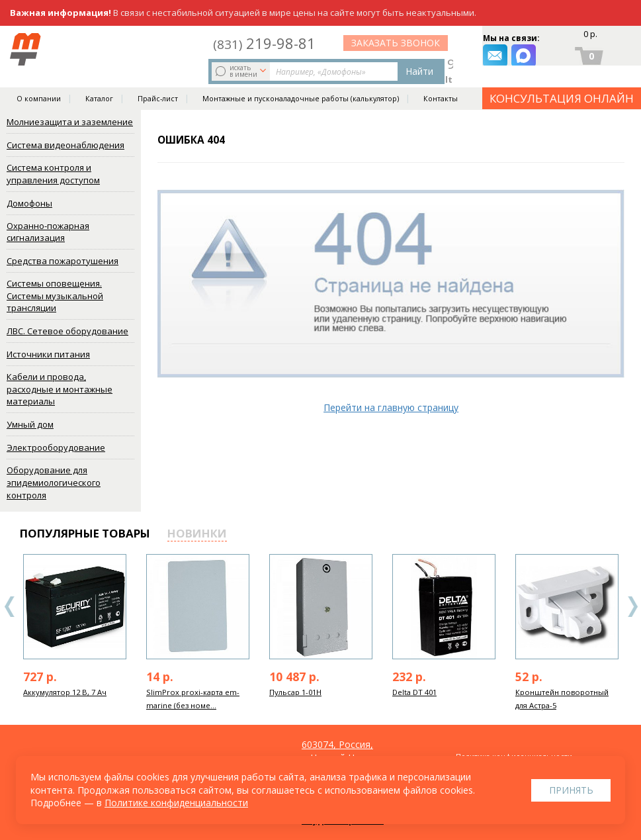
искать (128, 50)
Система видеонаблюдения (65, 145)
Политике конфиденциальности (176, 803)
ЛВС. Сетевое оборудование (67, 331)
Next (632, 607)
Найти (302, 50)
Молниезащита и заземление (70, 122)
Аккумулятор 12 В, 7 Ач (65, 692)
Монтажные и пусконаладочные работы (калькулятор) (301, 81)
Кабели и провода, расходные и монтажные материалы (60, 389)
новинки (197, 533)
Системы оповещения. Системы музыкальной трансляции (55, 296)
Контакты (441, 81)
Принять (571, 790)
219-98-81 (389, 41)
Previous (10, 607)
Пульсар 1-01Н (295, 692)
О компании (39, 81)
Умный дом (30, 424)
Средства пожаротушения (63, 261)
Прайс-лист (158, 81)
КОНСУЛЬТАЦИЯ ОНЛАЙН (562, 80)
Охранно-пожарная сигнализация (48, 232)
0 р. (589, 37)
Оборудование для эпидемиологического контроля (54, 482)
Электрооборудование (56, 447)
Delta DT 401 (414, 692)
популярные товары (85, 533)
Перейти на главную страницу (391, 407)
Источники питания (48, 354)
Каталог (99, 81)
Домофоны (29, 203)
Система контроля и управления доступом (53, 174)
